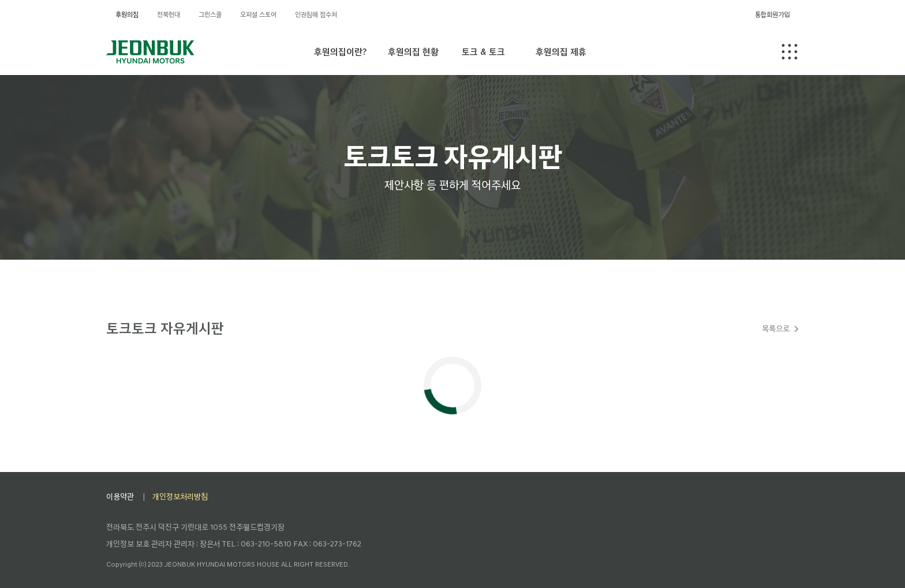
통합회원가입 (772, 14)
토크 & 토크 (483, 52)
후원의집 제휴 (561, 52)
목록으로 (776, 329)
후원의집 (127, 14)
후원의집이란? (340, 52)
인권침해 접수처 (316, 14)
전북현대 (169, 14)
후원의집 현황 (413, 52)
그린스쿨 (210, 14)
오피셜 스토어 (258, 14)
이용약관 (120, 497)
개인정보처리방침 (180, 497)
